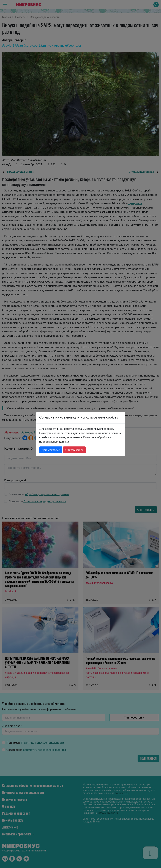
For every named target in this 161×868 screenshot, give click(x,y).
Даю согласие (51, 450)
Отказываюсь (74, 450)
